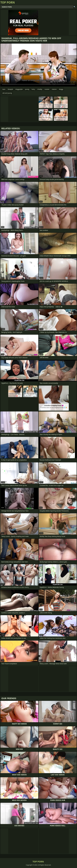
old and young (7, 93)
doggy (61, 89)
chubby (40, 89)
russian (47, 89)
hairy (33, 89)
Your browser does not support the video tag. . (38, 65)
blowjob (10, 89)
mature (54, 89)
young (27, 89)
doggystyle (19, 89)
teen (4, 89)
